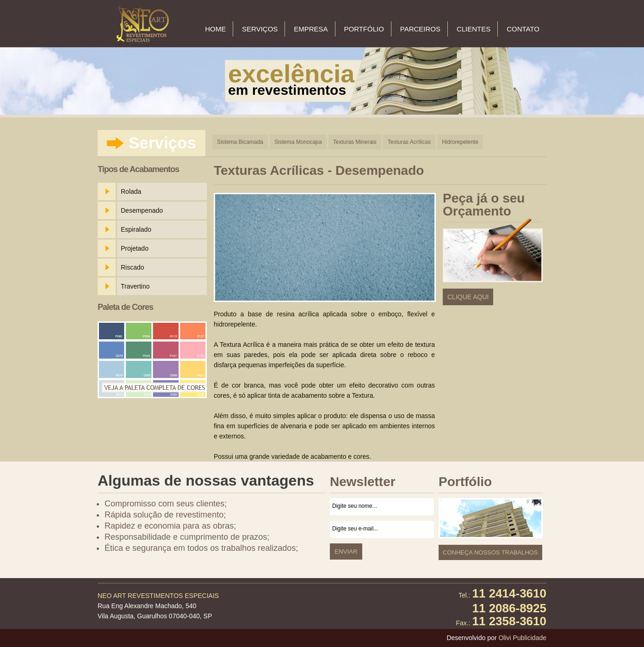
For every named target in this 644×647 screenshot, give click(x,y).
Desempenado (142, 210)
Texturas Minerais (355, 142)
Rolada (131, 191)
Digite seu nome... (382, 507)
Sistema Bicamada (240, 142)
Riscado (133, 267)
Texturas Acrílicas (409, 142)
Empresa (311, 29)
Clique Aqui (468, 297)
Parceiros (420, 29)
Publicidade (530, 638)
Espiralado (136, 229)
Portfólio (364, 29)
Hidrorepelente (460, 142)
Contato (523, 29)
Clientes (474, 29)
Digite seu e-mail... (382, 529)
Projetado (135, 248)
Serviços (260, 29)
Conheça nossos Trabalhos (490, 552)
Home (215, 29)
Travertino (135, 286)
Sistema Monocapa (298, 142)
